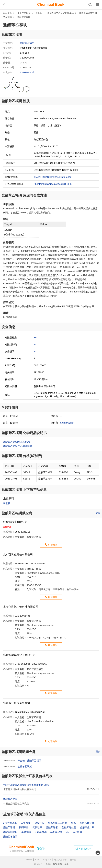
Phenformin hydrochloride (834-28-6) (53, 184)
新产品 (73, 860)
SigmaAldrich (67, 423)
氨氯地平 (37, 827)
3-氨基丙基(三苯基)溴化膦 (49, 832)
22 (35, 344)
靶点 (6, 219)
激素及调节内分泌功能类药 (61, 13)
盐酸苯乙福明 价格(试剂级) (22, 456)
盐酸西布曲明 (10, 837)
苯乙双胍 (77, 832)
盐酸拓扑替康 (87, 823)
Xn (35, 338)
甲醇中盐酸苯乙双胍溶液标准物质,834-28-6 (26, 785)
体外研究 (8, 243)
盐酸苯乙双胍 (25, 766)
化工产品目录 (24, 13)
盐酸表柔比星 (87, 827)
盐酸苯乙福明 (24, 17)
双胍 (73, 823)
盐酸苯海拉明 (69, 827)
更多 (98, 513)
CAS (37, 860)
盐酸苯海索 (52, 827)
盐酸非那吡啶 (10, 832)
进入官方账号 (84, 849)
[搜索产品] (90, 5)
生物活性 (8, 204)
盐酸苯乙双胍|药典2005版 (17, 442)
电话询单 (53, 545)
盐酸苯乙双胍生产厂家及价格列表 (27, 776)
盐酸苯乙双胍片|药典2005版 (18, 446)
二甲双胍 (26, 823)
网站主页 (7, 13)
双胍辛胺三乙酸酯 (58, 823)
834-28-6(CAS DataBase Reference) (53, 177)
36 (35, 351)
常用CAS (47, 860)
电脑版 (49, 864)
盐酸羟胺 (39, 823)
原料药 (39, 13)
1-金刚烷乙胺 (10, 823)
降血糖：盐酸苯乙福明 (29, 761)
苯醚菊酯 (26, 832)
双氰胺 (7, 503)
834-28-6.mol (27, 72)
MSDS (29, 860)
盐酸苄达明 (9, 827)
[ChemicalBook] (51, 5)
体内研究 (8, 302)
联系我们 (38, 864)
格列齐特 (24, 827)
